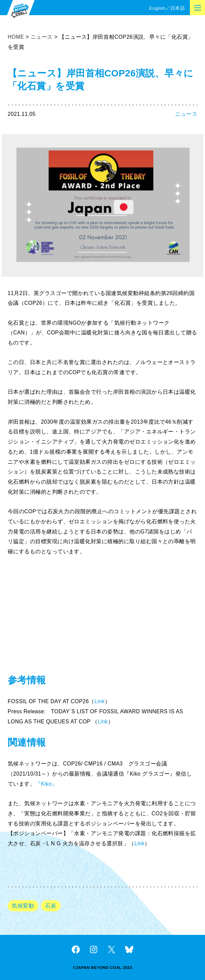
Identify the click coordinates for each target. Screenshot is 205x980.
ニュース (186, 114)
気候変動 (23, 906)
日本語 (178, 8)
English (157, 8)
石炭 (51, 906)
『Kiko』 (46, 784)
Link (100, 701)
